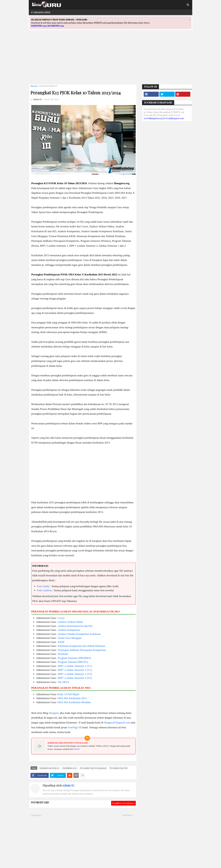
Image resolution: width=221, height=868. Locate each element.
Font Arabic (43, 586)
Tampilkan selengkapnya (123, 803)
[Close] (190, 20)
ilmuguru (54, 713)
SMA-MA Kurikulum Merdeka (74, 702)
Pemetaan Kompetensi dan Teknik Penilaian (82, 646)
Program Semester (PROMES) (74, 658)
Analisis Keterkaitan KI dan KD (75, 626)
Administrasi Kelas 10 (48, 86)
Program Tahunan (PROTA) (73, 662)
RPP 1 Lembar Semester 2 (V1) (75, 670)
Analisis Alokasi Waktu (70, 622)
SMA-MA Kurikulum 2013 (72, 698)
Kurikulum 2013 (70, 768)
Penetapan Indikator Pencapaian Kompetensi (82, 650)
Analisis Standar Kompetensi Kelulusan (79, 634)
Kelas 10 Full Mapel (68, 694)
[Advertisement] (110, 60)
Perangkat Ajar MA (119, 768)
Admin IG (68, 785)
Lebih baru (37, 815)
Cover (61, 618)
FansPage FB (75, 727)
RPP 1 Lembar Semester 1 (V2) (75, 674)
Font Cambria (44, 590)
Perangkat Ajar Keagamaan (93, 768)
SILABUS (64, 682)
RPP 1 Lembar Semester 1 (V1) (75, 666)
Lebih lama (127, 815)
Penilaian (63, 654)
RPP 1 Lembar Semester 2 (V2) (75, 678)
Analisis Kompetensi (69, 630)
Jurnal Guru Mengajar (70, 638)
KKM (61, 642)
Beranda (34, 86)
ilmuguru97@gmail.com (117, 723)
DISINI (77, 749)
